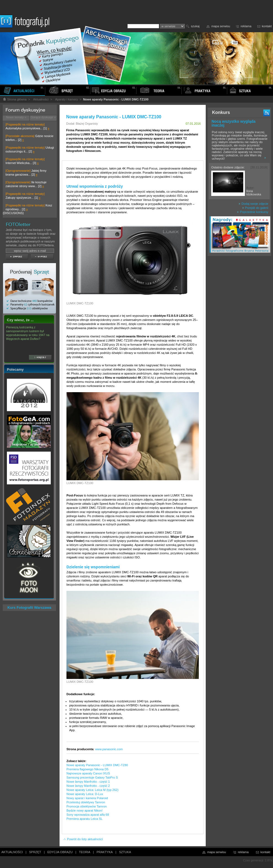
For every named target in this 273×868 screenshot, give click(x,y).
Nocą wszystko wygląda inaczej (234, 123)
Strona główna (15, 99)
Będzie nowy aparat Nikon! (85, 810)
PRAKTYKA (105, 852)
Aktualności (41, 99)
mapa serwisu (221, 26)
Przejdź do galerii (255, 208)
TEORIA (85, 852)
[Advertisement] (239, 345)
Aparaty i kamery (67, 99)
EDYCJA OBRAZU (60, 852)
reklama (246, 26)
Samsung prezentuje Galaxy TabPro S (92, 777)
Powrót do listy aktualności (83, 839)
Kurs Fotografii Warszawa (29, 608)
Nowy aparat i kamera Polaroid (87, 798)
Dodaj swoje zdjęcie (253, 204)
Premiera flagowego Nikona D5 (87, 769)
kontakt (267, 26)
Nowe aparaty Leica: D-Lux (85, 794)
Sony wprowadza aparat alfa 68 (88, 815)
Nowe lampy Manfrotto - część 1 (88, 782)
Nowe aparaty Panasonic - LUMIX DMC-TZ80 (97, 765)
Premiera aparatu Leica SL (85, 819)
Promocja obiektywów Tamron (87, 806)
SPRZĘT (35, 852)
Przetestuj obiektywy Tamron (86, 802)
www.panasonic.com (109, 749)
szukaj (195, 26)
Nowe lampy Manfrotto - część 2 (88, 786)
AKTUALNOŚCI (12, 852)
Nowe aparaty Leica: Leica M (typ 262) (92, 790)
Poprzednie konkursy (253, 212)
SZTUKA (125, 852)
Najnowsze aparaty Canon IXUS (88, 773)
